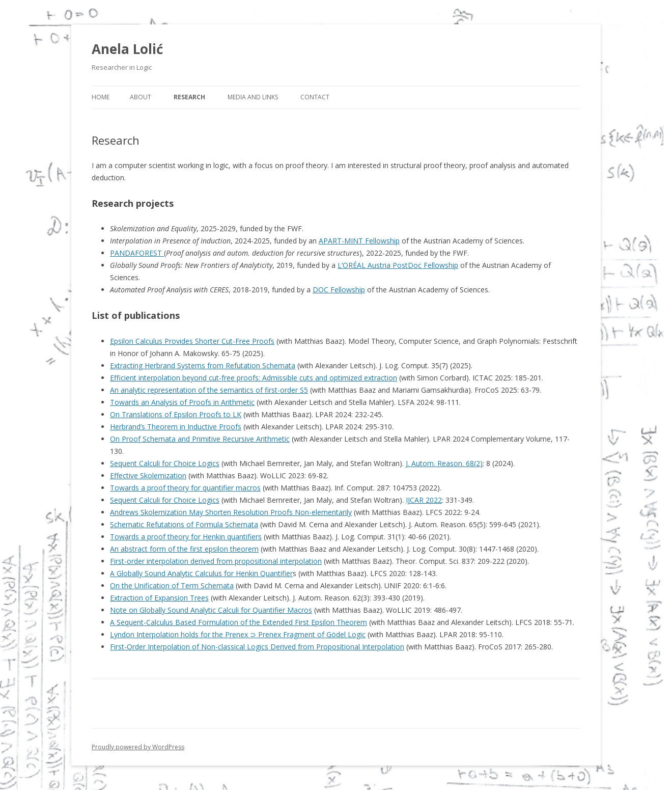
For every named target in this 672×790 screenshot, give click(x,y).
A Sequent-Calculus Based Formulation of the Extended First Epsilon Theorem (239, 622)
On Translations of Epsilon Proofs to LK (176, 414)
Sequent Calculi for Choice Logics (165, 463)
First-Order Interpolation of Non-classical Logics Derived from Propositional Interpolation (257, 647)
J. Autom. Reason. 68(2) (444, 463)
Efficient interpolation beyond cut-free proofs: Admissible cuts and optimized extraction (254, 378)
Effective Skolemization (148, 475)
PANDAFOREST (137, 253)
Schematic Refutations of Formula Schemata (184, 524)
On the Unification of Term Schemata (172, 585)
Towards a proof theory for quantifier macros (185, 488)
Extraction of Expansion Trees (159, 598)
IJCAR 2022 (424, 500)
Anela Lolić (127, 49)
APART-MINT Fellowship (359, 241)
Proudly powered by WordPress (138, 747)
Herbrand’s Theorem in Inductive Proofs (176, 427)
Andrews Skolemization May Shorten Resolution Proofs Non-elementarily (231, 512)
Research (189, 97)
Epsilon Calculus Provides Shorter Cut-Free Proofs (192, 341)
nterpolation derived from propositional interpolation (235, 561)
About (141, 97)
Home (101, 97)
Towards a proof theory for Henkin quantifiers (186, 537)
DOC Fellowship (339, 290)
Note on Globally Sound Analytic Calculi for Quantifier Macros (211, 610)
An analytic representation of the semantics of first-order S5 (209, 390)
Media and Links (253, 97)
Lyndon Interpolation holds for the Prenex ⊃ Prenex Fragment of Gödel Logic (238, 634)
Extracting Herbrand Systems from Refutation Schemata (203, 365)
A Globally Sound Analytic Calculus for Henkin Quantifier (201, 573)
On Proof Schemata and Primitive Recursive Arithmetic (200, 439)
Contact (315, 97)
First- (118, 561)
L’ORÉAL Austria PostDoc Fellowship (398, 265)
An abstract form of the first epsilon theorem (184, 549)
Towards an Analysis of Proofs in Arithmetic (182, 402)
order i (137, 561)
